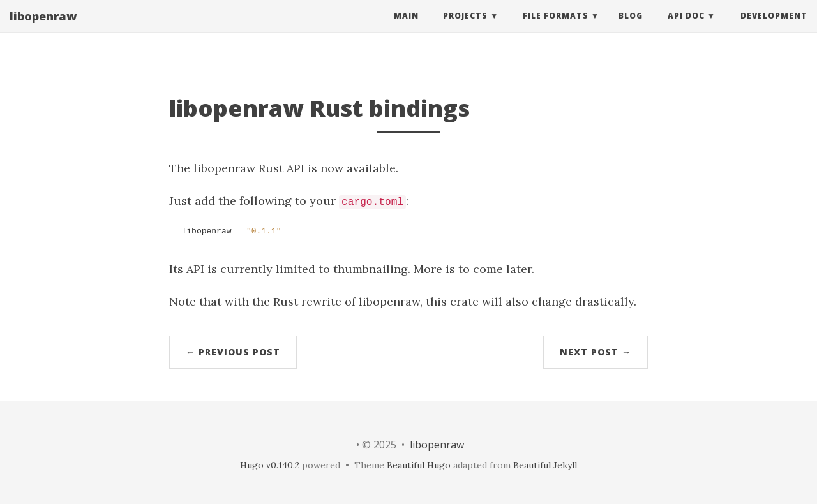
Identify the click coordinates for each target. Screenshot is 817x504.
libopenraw (43, 29)
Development (774, 28)
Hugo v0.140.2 (270, 465)
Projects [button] (465, 28)
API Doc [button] (686, 28)
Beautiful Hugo (419, 465)
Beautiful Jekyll (545, 465)
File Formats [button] (556, 28)
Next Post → (596, 352)
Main (406, 28)
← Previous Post (233, 352)
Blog (631, 28)
